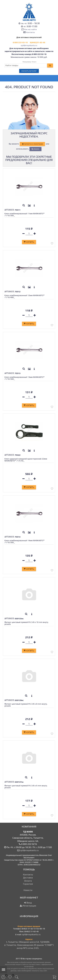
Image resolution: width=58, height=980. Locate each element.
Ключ (34, 62)
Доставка (28, 878)
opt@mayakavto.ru (29, 45)
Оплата (28, 881)
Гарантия (28, 884)
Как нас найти (30, 29)
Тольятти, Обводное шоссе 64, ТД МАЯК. (29, 942)
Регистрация (28, 906)
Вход (28, 903)
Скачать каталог (29, 71)
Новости (28, 890)
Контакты (30, 32)
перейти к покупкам (32, 144)
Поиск (35, 149)
